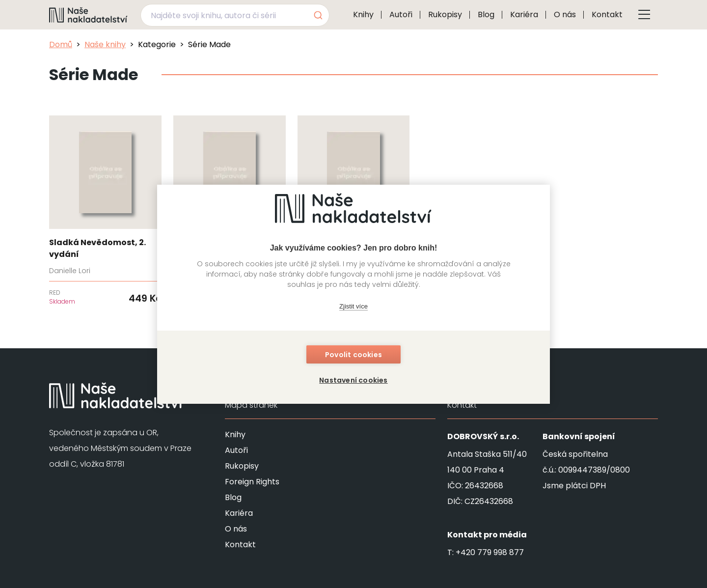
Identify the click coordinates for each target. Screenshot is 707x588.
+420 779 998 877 (490, 552)
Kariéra (524, 14)
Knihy (363, 14)
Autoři (401, 14)
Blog (486, 14)
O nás (565, 14)
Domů (61, 44)
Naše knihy (105, 44)
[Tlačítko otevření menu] (644, 15)
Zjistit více (353, 306)
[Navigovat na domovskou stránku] (88, 15)
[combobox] (235, 15)
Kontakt (607, 14)
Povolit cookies (353, 355)
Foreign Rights (252, 482)
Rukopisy (445, 14)
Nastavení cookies (353, 380)
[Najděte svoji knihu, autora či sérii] (223, 15)
